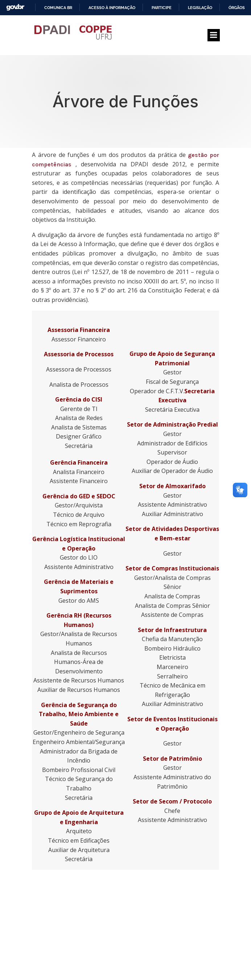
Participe (162, 8)
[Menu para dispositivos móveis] (214, 35)
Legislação (200, 8)
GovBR (15, 7)
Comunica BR (58, 8)
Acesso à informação (112, 8)
